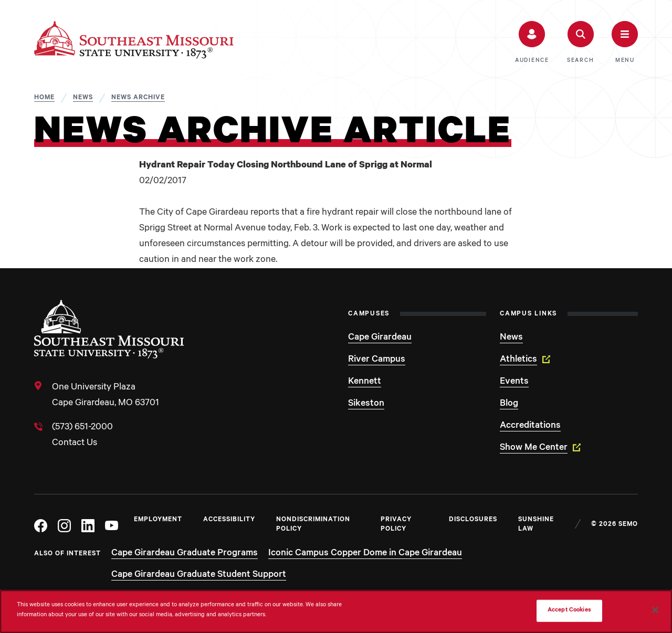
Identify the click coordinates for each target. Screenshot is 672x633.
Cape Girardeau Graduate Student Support (199, 575)
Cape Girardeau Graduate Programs (185, 554)
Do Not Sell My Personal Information (477, 611)
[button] (532, 43)
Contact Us (75, 444)
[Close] (655, 610)
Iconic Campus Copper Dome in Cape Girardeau (365, 554)
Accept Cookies (569, 611)
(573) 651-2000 (82, 428)
